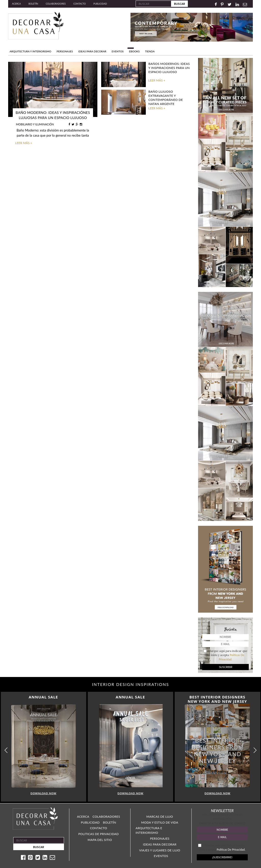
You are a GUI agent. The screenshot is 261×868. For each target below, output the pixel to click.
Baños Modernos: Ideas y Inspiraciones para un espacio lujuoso (169, 68)
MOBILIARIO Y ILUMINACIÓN (35, 124)
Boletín (33, 4)
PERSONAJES (65, 51)
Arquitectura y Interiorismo (31, 51)
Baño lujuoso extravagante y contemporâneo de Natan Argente (166, 98)
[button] (255, 750)
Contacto (80, 4)
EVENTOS (118, 51)
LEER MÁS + (24, 143)
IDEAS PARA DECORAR (92, 51)
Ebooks (134, 51)
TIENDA (150, 51)
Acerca (16, 4)
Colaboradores (56, 4)
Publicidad (100, 4)
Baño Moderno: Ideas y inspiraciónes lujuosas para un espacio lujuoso (53, 115)
